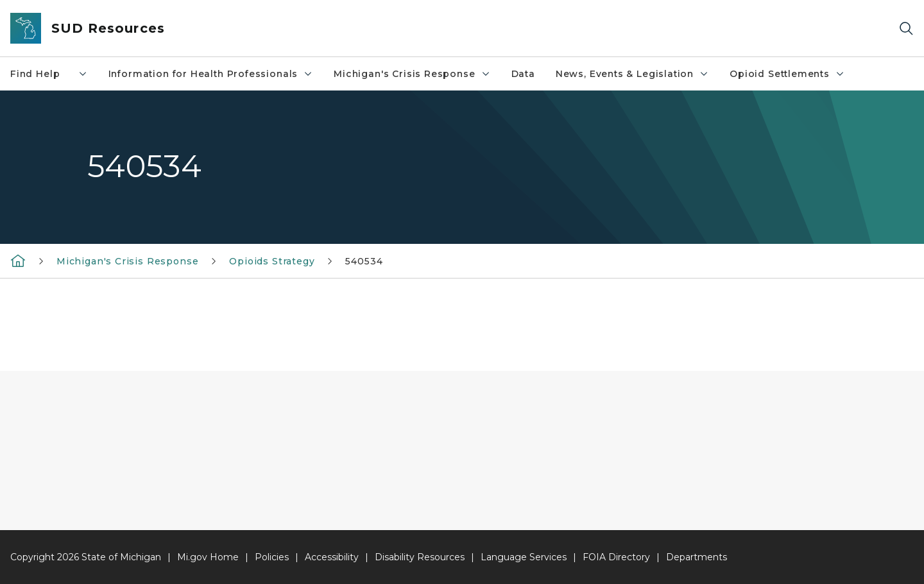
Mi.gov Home (208, 557)
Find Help (49, 74)
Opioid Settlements (787, 74)
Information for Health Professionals (211, 74)
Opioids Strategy (272, 261)
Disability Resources (420, 557)
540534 (364, 261)
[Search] (906, 29)
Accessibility (332, 557)
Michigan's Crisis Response (412, 74)
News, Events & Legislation (632, 74)
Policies (272, 557)
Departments (697, 557)
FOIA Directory (616, 557)
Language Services (524, 557)
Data (523, 74)
